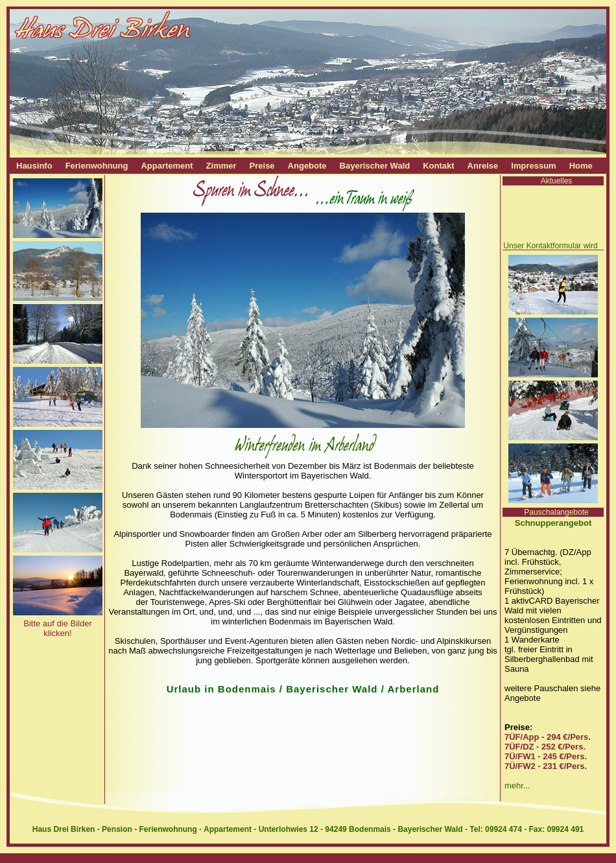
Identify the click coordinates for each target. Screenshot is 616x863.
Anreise (483, 166)
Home (581, 166)
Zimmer (221, 166)
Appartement (167, 166)
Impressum (533, 166)
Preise (262, 166)
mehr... (517, 786)
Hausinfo (34, 166)
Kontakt (438, 166)
